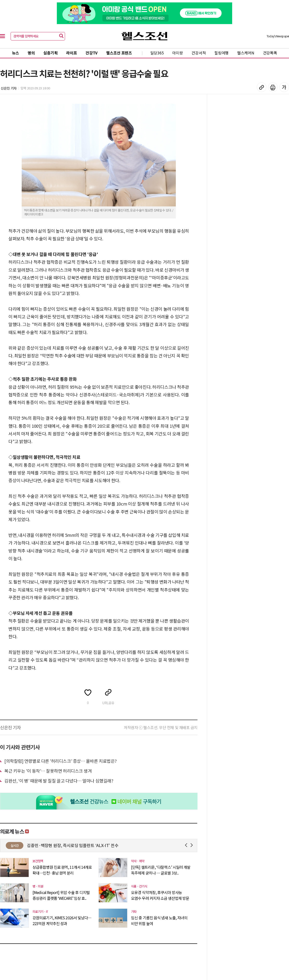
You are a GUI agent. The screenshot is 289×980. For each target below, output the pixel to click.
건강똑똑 (270, 53)
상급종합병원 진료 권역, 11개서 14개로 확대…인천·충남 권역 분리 (62, 870)
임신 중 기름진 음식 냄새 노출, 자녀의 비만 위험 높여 (159, 921)
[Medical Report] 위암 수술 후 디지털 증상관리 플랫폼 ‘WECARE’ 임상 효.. (61, 895)
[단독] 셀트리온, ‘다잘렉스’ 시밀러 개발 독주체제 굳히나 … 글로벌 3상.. (161, 870)
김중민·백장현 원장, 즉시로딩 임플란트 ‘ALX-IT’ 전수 (98, 845)
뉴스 (16, 53)
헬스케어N (246, 53)
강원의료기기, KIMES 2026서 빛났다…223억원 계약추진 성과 (62, 921)
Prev (187, 845)
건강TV (92, 53)
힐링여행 (221, 53)
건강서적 (199, 53)
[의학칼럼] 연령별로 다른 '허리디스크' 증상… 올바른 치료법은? (61, 761)
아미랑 (177, 53)
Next (193, 845)
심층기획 (50, 53)
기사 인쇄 (273, 87)
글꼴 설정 (284, 87)
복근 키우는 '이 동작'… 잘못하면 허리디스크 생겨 (48, 771)
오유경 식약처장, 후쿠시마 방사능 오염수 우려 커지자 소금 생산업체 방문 (160, 895)
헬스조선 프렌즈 (119, 53)
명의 (31, 53)
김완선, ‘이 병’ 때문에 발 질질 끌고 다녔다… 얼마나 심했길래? (59, 781)
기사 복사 (262, 87)
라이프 (72, 53)
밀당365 (157, 53)
